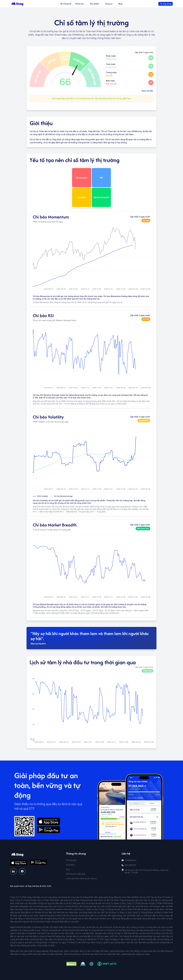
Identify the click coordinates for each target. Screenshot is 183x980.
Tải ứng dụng (166, 4)
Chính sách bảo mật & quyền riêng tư (81, 878)
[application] (91, 259)
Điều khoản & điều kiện (76, 874)
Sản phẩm (95, 4)
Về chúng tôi (66, 4)
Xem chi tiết (147, 91)
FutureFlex (70, 865)
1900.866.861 (130, 865)
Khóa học (81, 4)
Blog (120, 4)
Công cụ (110, 4)
